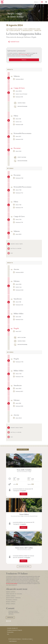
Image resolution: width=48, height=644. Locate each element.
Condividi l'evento (14, 42)
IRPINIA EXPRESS (11, 604)
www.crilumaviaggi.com (24, 55)
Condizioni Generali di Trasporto (15, 630)
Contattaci (10, 617)
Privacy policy (10, 632)
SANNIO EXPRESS (11, 596)
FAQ (8, 634)
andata (10, 70)
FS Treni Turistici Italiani (12, 584)
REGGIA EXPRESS (11, 602)
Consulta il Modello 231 (12, 628)
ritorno (10, 168)
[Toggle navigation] (46, 2)
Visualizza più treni (24, 566)
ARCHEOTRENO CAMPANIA (13, 598)
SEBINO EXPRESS (11, 592)
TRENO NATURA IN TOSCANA (14, 594)
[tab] (24, 70)
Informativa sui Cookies (27, 639)
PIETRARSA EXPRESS (12, 600)
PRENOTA (24, 60)
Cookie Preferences (13, 641)
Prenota (23, 494)
